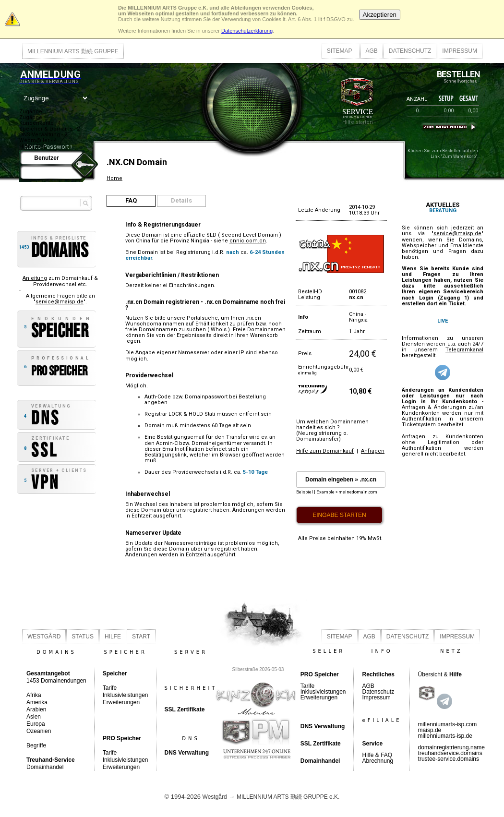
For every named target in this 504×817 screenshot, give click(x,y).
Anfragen (373, 451)
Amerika (37, 702)
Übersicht (430, 674)
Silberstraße (245, 669)
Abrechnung (378, 761)
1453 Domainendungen (56, 677)
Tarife (110, 688)
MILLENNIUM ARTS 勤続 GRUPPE (73, 51)
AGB (372, 51)
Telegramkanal (464, 350)
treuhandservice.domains (450, 753)
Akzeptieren (380, 15)
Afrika (34, 695)
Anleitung (35, 278)
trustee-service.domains (449, 759)
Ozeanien (39, 731)
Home (114, 178)
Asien (34, 717)
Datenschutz (378, 692)
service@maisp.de (60, 302)
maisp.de (430, 730)
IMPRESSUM (460, 51)
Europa (36, 724)
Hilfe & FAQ (377, 755)
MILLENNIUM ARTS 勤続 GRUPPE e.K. (288, 797)
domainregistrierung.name (451, 747)
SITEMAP (340, 51)
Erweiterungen (121, 702)
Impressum (376, 697)
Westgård (215, 797)
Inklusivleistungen (126, 695)
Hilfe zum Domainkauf (325, 451)
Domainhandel (45, 767)
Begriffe (36, 745)
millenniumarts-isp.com (448, 724)
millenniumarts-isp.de (445, 736)
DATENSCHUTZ (410, 51)
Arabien (36, 709)
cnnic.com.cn (248, 241)
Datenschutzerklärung (247, 31)
